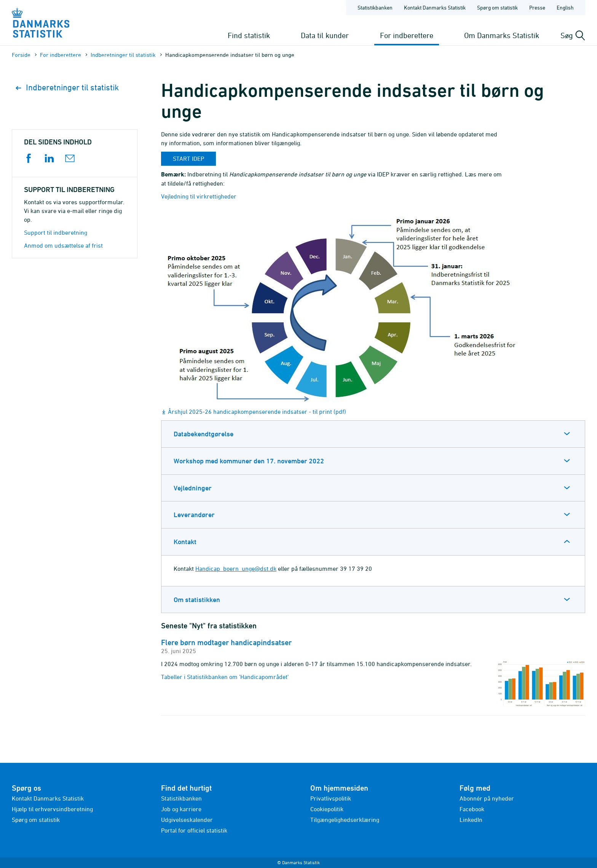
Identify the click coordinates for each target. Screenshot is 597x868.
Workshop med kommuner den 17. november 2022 (249, 461)
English (565, 7)
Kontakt (185, 542)
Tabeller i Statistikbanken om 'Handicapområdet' (225, 677)
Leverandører (194, 515)
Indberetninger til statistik (123, 55)
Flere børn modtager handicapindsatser (226, 642)
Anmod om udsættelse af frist (63, 245)
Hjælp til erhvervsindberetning (52, 809)
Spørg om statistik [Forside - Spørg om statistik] (497, 7)
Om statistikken (197, 600)
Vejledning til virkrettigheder (199, 196)
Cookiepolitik (327, 809)
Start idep (188, 159)
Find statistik (249, 35)
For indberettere (407, 35)
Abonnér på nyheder (487, 798)
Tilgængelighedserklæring (345, 820)
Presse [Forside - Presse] (537, 7)
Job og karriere (181, 809)
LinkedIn (471, 820)
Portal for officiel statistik (194, 830)
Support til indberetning (56, 232)
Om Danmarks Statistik (502, 35)
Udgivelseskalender (187, 820)
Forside (21, 55)
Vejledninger (193, 488)
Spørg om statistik (36, 820)
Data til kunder (325, 35)
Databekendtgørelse (204, 434)
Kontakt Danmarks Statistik (48, 798)
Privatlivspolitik (331, 798)
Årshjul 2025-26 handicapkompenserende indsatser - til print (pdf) (257, 412)
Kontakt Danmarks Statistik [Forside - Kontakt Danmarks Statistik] (435, 7)
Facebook (472, 809)
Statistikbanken (375, 7)
